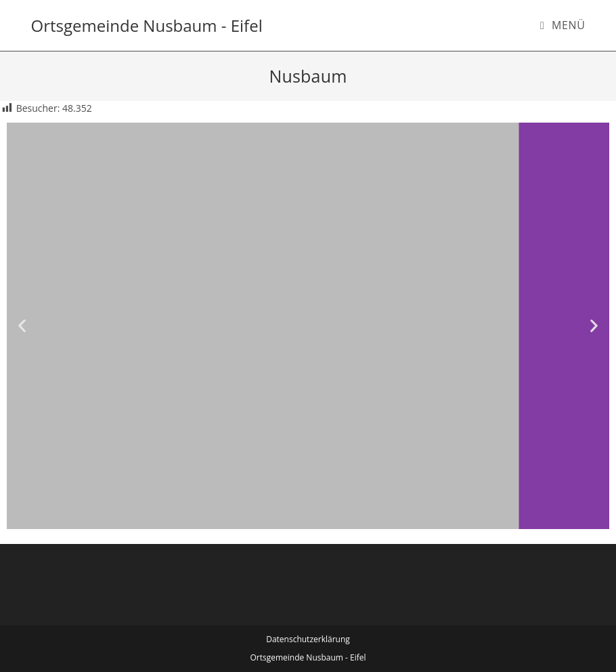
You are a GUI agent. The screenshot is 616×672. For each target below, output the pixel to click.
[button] (22, 326)
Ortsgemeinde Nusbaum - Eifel (147, 25)
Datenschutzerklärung (308, 639)
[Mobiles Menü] (563, 25)
